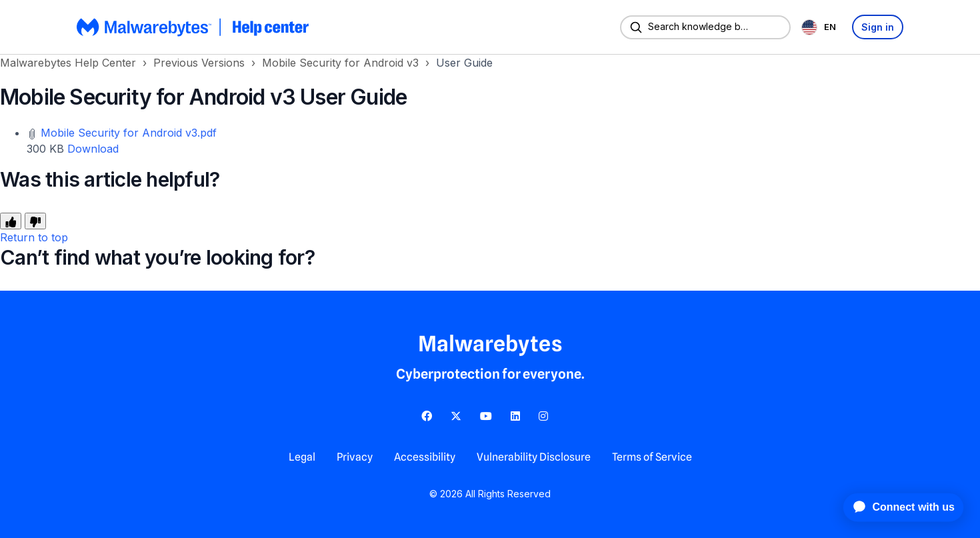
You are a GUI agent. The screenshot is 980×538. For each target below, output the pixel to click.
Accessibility (425, 457)
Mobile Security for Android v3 (340, 63)
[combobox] (821, 27)
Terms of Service (652, 457)
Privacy (355, 457)
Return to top (34, 237)
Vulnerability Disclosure (534, 457)
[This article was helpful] (11, 221)
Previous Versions (199, 63)
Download (93, 149)
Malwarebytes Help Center (68, 63)
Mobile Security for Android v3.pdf (129, 133)
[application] (896, 507)
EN (819, 27)
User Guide (464, 63)
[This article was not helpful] (35, 221)
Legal (302, 457)
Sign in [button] (878, 27)
